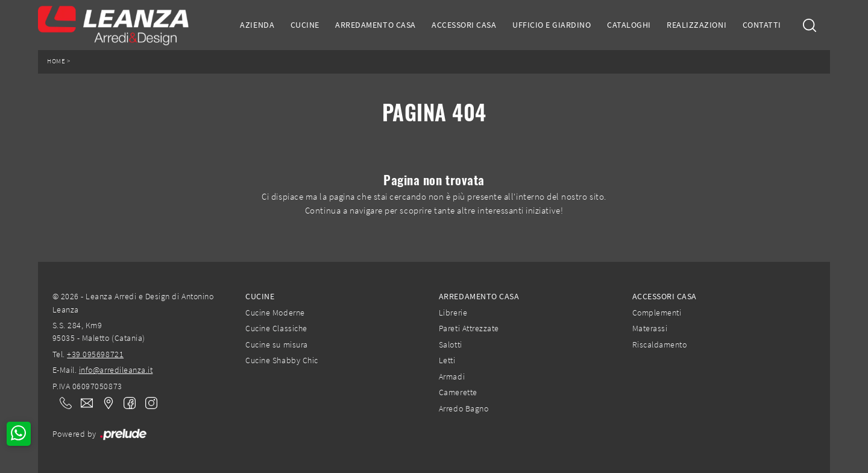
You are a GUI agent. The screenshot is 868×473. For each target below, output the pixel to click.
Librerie (453, 313)
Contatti (762, 25)
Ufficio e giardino (552, 25)
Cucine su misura (276, 344)
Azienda (257, 25)
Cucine (305, 25)
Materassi (650, 328)
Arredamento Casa (375, 25)
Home (56, 61)
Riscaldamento (660, 344)
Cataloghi (629, 25)
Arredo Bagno (464, 408)
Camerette (458, 392)
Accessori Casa (464, 25)
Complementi (657, 313)
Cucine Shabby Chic (281, 360)
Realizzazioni (697, 25)
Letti (447, 360)
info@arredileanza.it (116, 370)
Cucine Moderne (275, 313)
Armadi (452, 376)
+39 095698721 (95, 354)
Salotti (451, 344)
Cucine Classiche (276, 328)
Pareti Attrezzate (469, 328)
